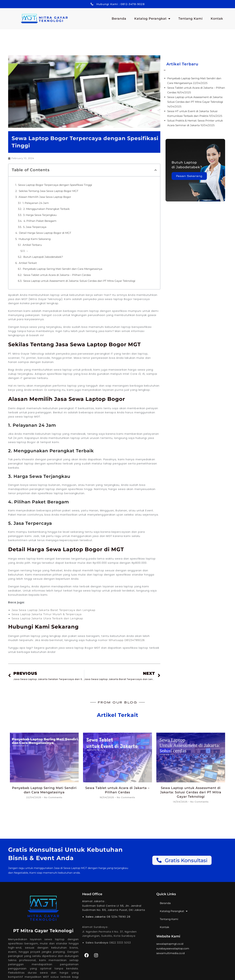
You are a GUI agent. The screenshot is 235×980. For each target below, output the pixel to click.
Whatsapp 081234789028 (126, 640)
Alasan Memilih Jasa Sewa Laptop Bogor (45, 197)
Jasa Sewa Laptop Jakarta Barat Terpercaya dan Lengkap (53, 610)
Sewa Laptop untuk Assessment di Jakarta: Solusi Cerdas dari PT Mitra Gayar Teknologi (79, 281)
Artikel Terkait (28, 263)
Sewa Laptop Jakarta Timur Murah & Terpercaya (47, 614)
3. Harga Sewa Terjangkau (40, 215)
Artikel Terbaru (32, 245)
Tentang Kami (191, 19)
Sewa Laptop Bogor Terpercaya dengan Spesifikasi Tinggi (55, 185)
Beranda (119, 19)
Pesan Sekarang (190, 176)
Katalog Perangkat (152, 19)
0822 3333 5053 (120, 943)
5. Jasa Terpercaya (35, 227)
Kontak (217, 19)
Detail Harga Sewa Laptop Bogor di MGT (45, 233)
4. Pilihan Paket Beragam (40, 221)
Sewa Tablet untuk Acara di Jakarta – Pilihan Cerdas (57, 275)
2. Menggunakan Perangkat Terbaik (46, 209)
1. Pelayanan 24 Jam (36, 203)
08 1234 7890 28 (119, 917)
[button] (156, 170)
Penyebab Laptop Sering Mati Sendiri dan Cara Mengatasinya (63, 269)
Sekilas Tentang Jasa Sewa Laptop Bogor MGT (49, 191)
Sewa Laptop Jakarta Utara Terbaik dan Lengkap (47, 618)
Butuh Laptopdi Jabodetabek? (43, 257)
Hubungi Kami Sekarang (35, 239)
